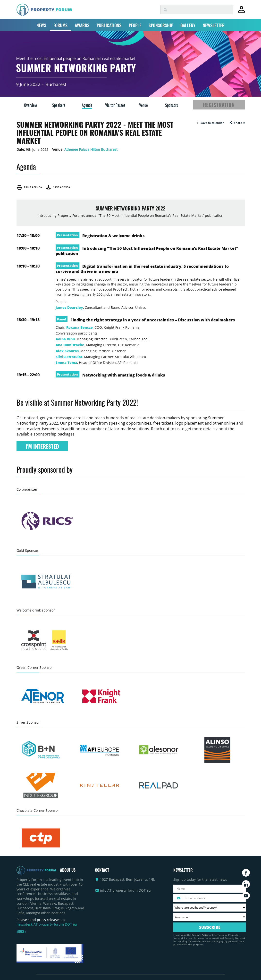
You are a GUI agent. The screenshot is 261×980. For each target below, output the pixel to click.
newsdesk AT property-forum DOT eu (47, 924)
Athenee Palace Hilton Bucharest (91, 149)
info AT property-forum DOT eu (125, 890)
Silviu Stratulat (69, 357)
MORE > (21, 931)
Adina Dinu (65, 339)
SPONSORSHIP (161, 25)
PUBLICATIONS (109, 25)
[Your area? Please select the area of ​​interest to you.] (210, 917)
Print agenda (29, 187)
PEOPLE (135, 25)
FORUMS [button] (60, 25)
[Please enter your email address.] (210, 898)
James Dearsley (69, 307)
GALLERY (188, 25)
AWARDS (82, 25)
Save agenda (58, 187)
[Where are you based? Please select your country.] (210, 908)
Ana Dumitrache (70, 345)
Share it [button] (237, 123)
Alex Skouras (67, 351)
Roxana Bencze (80, 327)
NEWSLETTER (214, 25)
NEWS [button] (41, 25)
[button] (210, 123)
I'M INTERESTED (42, 446)
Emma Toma (66, 363)
